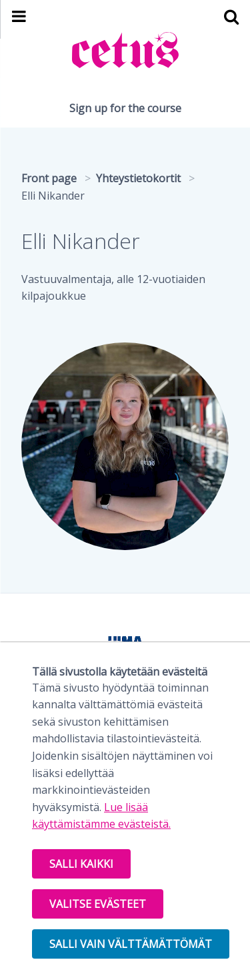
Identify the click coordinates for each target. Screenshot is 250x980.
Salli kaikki (81, 864)
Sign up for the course (125, 108)
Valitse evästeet (98, 904)
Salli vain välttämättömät (131, 944)
